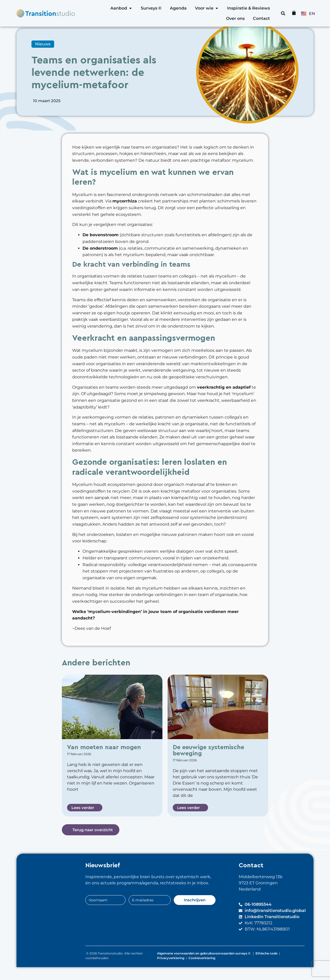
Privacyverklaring (171, 971)
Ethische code (266, 966)
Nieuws (43, 57)
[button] (283, 13)
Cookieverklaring (202, 971)
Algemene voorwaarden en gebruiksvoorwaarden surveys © (204, 966)
